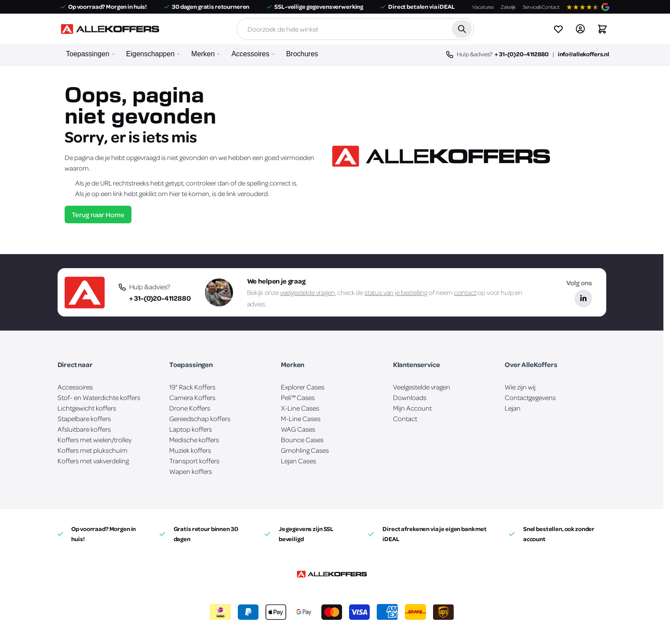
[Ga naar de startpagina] (110, 29)
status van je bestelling (396, 292)
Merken (203, 54)
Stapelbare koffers (84, 418)
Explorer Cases (303, 387)
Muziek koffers (190, 450)
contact (465, 292)
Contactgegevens (530, 397)
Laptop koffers (191, 429)
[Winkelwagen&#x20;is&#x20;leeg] (602, 29)
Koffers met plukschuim (93, 450)
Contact (405, 418)
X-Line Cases (300, 408)
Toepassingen (88, 54)
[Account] (580, 29)
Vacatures (483, 7)
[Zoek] (462, 29)
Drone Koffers (190, 408)
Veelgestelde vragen (422, 387)
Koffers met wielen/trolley (95, 440)
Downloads (410, 397)
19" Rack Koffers (192, 387)
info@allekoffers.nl (584, 54)
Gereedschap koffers (200, 418)
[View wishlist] (558, 29)
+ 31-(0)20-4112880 (521, 54)
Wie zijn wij (520, 387)
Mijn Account (412, 408)
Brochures (302, 54)
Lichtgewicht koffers (87, 408)
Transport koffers (194, 461)
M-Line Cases (301, 418)
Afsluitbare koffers (84, 429)
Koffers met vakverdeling (93, 461)
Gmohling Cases (305, 450)
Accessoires (250, 54)
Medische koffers (194, 440)
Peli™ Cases (298, 397)
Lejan (513, 408)
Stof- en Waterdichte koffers (99, 397)
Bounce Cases (302, 440)
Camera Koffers (192, 397)
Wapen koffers (191, 471)
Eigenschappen (150, 54)
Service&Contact (541, 7)
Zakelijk (508, 7)
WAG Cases (298, 429)
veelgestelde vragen (308, 292)
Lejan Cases (299, 461)
